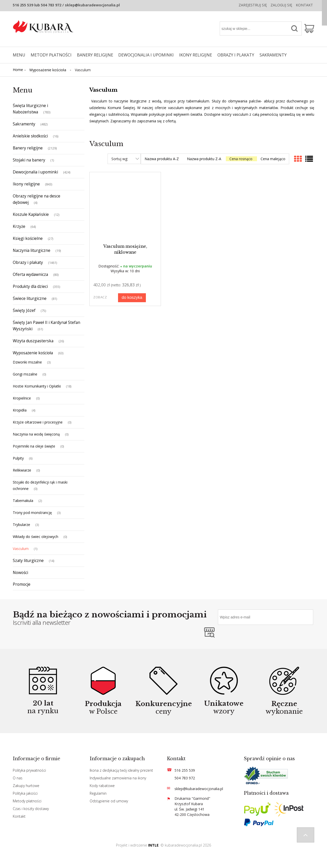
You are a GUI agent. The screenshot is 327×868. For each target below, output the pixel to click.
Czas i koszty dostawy (31, 809)
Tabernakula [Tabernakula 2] (23, 501)
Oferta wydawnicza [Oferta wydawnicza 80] (30, 274)
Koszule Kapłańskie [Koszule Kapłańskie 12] (31, 214)
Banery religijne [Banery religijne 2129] (28, 148)
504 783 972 (185, 778)
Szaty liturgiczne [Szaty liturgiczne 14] (28, 560)
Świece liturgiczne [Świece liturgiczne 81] (30, 298)
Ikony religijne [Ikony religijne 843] (26, 184)
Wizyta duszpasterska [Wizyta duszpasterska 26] (33, 341)
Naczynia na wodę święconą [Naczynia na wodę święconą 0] (36, 434)
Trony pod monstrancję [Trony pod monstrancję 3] (32, 513)
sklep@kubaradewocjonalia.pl (199, 789)
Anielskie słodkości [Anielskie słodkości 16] (30, 136)
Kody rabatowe (102, 786)
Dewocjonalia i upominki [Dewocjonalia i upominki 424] (35, 172)
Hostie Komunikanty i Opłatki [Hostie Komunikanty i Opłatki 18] (37, 386)
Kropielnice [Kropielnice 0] (22, 398)
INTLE (153, 845)
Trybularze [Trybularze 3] (21, 525)
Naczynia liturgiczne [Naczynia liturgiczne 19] (32, 250)
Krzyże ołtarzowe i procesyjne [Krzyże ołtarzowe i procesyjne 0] (38, 422)
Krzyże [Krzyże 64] (19, 226)
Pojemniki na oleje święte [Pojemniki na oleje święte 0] (34, 446)
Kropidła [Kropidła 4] (20, 410)
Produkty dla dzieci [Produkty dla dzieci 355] (30, 286)
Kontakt (304, 5)
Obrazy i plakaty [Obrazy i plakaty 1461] (28, 262)
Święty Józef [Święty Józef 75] (24, 310)
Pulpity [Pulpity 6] (18, 458)
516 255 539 (185, 770)
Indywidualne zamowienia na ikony (118, 778)
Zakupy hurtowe (26, 786)
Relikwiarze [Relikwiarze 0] (22, 470)
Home (18, 70)
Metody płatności (27, 801)
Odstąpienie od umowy (109, 801)
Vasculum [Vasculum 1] (21, 549)
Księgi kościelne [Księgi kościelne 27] (28, 238)
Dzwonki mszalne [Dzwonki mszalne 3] (27, 362)
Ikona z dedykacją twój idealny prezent (121, 770)
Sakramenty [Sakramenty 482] (24, 124)
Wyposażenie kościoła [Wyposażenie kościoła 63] (33, 353)
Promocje (22, 584)
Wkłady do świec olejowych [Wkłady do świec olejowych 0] (36, 537)
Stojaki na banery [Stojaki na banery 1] (29, 160)
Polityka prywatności (29, 770)
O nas (18, 778)
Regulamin (98, 793)
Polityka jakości (25, 793)
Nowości (20, 572)
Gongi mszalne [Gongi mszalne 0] (25, 374)
